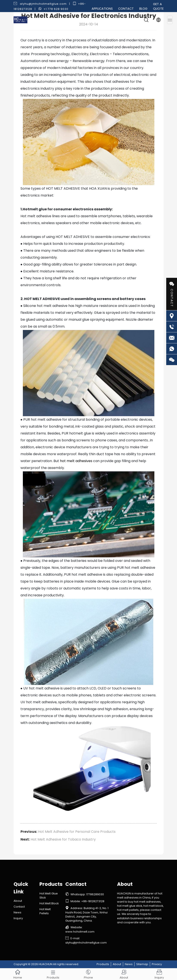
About (18, 901)
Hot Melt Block (49, 903)
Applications (102, 9)
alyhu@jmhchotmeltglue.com (43, 4)
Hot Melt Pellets (45, 911)
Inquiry (18, 918)
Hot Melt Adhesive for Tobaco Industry (63, 839)
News (17, 912)
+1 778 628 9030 (56, 9)
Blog (143, 9)
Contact (126, 9)
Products (103, 964)
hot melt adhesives (76, 461)
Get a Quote (158, 6)
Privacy (157, 964)
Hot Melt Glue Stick (49, 896)
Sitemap (142, 964)
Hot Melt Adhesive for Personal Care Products (77, 832)
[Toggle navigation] (170, 20)
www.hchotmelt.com (80, 932)
